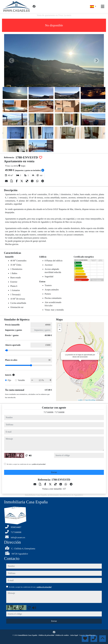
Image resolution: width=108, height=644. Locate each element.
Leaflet (80, 400)
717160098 (48, 412)
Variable (21, 380)
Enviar (54, 472)
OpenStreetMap (90, 400)
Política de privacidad (47, 635)
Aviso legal (74, 635)
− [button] (60, 330)
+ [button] (60, 326)
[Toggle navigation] (103, 6)
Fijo (9, 380)
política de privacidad (39, 464)
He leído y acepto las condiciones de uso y (26, 464)
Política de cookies (62, 635)
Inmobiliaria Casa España (28, 635)
